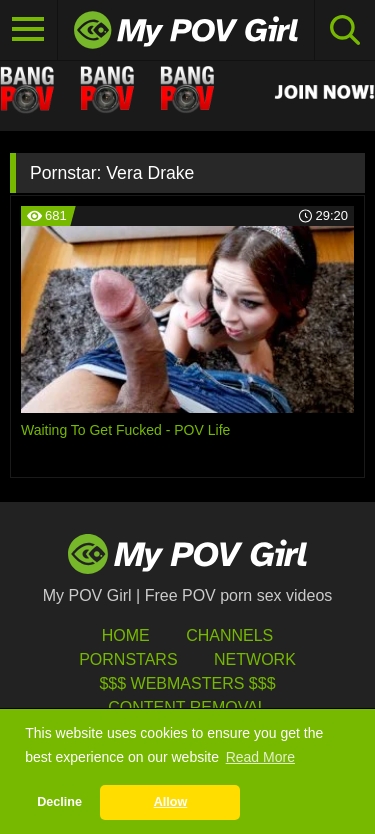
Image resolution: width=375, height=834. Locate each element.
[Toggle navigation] (29, 30)
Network (255, 659)
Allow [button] (171, 802)
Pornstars (128, 659)
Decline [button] (59, 802)
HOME (126, 635)
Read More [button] (260, 757)
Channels (229, 635)
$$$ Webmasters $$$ (187, 683)
